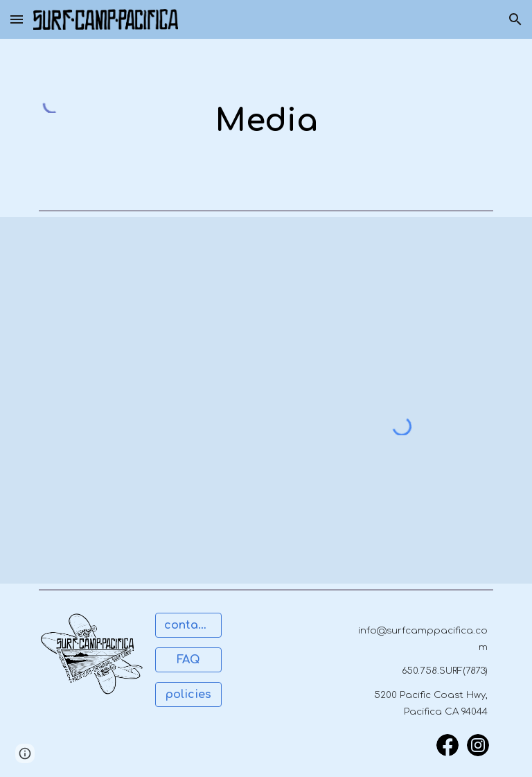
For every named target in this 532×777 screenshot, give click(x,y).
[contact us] (188, 625)
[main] (266, 122)
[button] (17, 19)
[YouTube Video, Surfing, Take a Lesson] (149, 492)
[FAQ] (188, 660)
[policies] (188, 695)
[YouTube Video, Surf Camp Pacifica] (382, 309)
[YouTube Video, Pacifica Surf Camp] (149, 309)
